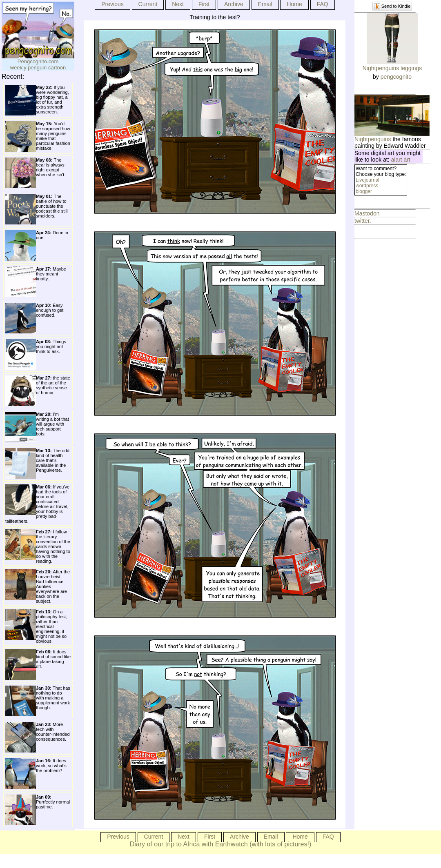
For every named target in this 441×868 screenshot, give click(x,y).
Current (148, 4)
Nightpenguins (373, 139)
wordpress (367, 186)
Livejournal (367, 180)
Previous (112, 4)
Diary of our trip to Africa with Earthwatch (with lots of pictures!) (221, 844)
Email (265, 4)
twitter (362, 221)
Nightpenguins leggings (392, 68)
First (204, 4)
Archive (234, 4)
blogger (364, 191)
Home (294, 4)
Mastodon (367, 213)
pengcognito (396, 77)
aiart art (401, 160)
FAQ (323, 4)
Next (178, 4)
